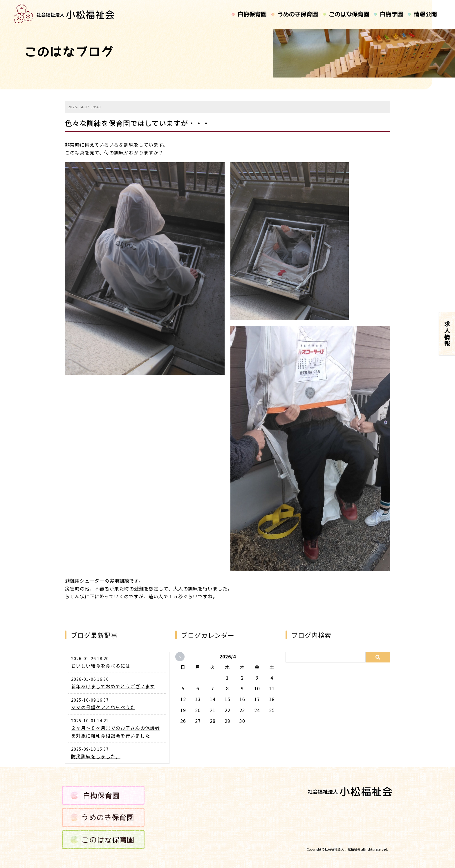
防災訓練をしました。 (96, 756)
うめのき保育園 (297, 15)
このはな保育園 (349, 15)
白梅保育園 (252, 15)
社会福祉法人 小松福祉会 (343, 849)
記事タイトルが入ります (64, 13)
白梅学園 (391, 15)
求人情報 (447, 334)
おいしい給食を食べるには (101, 666)
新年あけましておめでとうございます (113, 686)
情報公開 (425, 15)
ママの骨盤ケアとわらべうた (103, 707)
